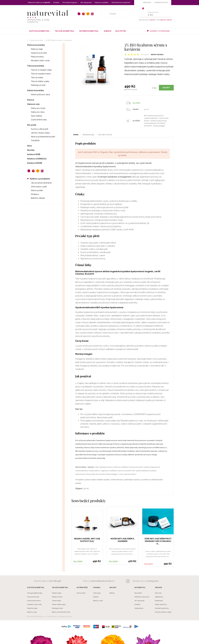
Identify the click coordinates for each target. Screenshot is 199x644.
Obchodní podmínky (162, 608)
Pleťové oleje (35, 49)
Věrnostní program (70, 2)
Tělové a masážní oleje (39, 70)
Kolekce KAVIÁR (35, 163)
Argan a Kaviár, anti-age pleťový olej (87, 540)
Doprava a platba (101, 2)
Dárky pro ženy (36, 112)
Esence (108, 31)
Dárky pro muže (36, 108)
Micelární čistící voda (38, 61)
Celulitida (33, 140)
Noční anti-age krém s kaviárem (122, 540)
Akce (30, 146)
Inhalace (33, 194)
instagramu (153, 581)
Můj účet (158, 593)
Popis (76, 135)
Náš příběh (138, 593)
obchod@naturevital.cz (103, 581)
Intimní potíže (35, 190)
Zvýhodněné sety (37, 120)
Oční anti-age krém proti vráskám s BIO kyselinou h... (158, 541)
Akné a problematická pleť (41, 137)
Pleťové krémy (35, 57)
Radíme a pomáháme (39, 179)
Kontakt (56, 2)
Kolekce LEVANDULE (37, 159)
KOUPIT (166, 88)
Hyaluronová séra (37, 40)
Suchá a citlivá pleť (38, 129)
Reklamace (159, 601)
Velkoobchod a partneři (121, 2)
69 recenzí (145, 54)
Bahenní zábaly (36, 198)
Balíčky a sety (32, 612)
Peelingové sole (36, 85)
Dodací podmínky (161, 604)
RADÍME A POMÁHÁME (158, 31)
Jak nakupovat (86, 2)
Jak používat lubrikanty (39, 183)
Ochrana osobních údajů (163, 612)
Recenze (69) (88, 135)
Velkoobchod (139, 608)
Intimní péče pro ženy (39, 95)
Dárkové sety (33, 104)
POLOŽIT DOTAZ (105, 135)
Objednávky (159, 597)
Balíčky (112, 593)
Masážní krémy (57, 597)
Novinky (31, 150)
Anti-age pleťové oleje (35, 593)
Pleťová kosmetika (36, 45)
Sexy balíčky (35, 116)
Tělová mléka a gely (38, 81)
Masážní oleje (57, 593)
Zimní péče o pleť (37, 187)
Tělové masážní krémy (39, 74)
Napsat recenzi (157, 55)
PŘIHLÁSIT (147, 2)
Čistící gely (97, 593)
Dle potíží (32, 125)
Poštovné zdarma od (39, 2)
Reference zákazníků (142, 597)
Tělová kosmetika (36, 66)
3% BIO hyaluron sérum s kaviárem (59, 40)
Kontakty (138, 604)
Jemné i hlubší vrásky (39, 133)
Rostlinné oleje (32, 608)
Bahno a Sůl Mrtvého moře (61, 612)
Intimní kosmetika (35, 90)
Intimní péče (81, 593)
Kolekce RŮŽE (34, 154)
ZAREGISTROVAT (161, 2)
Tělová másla (35, 78)
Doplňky (96, 597)
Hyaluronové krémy (34, 601)
